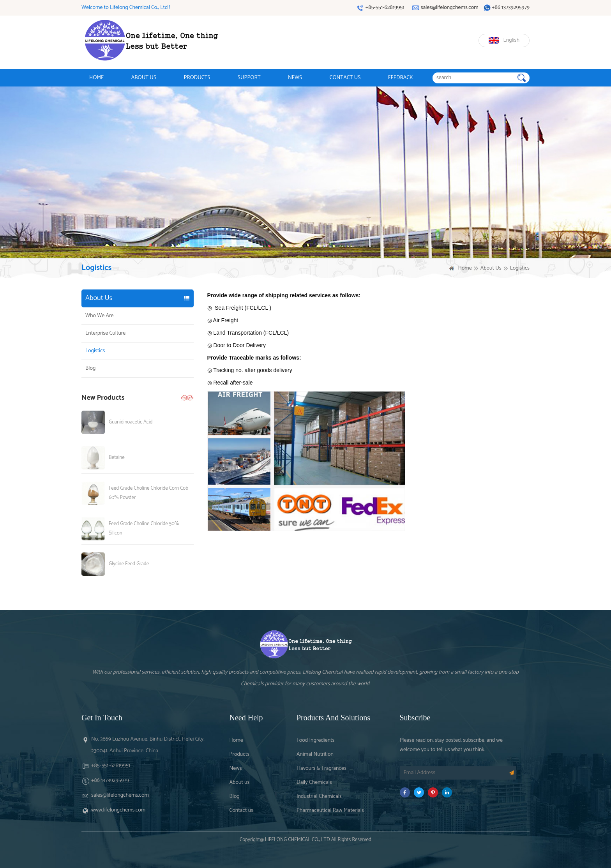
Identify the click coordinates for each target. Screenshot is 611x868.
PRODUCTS (197, 78)
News (236, 768)
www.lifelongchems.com (118, 810)
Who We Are (100, 316)
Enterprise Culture (105, 333)
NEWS (295, 78)
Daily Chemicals (314, 782)
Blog (90, 369)
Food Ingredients (315, 740)
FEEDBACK (401, 78)
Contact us (241, 811)
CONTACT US (345, 78)
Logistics (95, 351)
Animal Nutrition (315, 754)
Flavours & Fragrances (321, 768)
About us (240, 782)
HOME (96, 78)
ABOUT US (144, 78)
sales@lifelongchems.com (120, 795)
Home (465, 268)
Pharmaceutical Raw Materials (330, 811)
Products (240, 754)
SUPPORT (249, 78)
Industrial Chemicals (319, 797)
